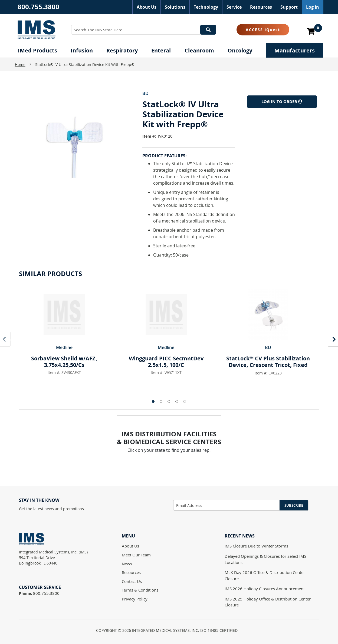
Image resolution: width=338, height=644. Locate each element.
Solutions (175, 7)
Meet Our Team (136, 555)
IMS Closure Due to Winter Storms (256, 546)
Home (20, 64)
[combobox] (144, 30)
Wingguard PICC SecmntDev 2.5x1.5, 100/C (166, 362)
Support (289, 7)
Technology (206, 7)
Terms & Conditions (140, 590)
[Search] (208, 30)
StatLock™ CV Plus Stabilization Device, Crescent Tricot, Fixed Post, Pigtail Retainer (268, 365)
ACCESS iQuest (263, 30)
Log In (313, 7)
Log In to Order (282, 102)
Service (234, 7)
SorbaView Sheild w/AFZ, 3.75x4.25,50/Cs (64, 362)
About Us (147, 7)
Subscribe (294, 505)
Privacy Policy (135, 599)
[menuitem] (37, 50)
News (127, 564)
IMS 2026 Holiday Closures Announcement (265, 589)
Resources (261, 7)
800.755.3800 (38, 7)
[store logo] (37, 29)
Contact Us (132, 581)
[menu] (169, 50)
